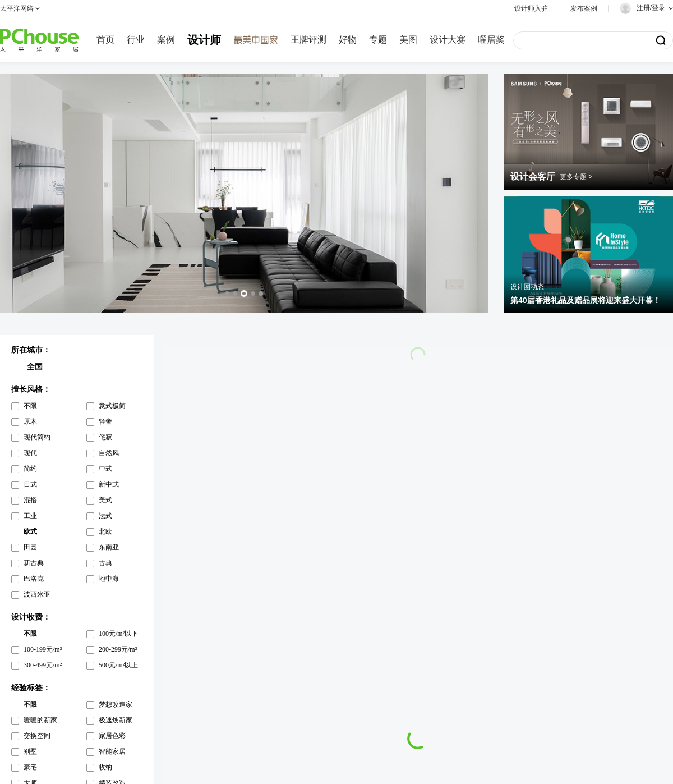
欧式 (30, 531)
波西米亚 (37, 594)
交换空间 (37, 736)
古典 (105, 563)
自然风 (109, 453)
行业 (136, 40)
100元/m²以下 (118, 634)
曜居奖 (491, 40)
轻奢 (105, 421)
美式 (105, 500)
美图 (408, 40)
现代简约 (37, 437)
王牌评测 (308, 40)
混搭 (30, 500)
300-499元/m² (43, 665)
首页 (105, 40)
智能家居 (112, 751)
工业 (30, 516)
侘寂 (105, 437)
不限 (30, 406)
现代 (30, 453)
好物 (348, 40)
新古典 (34, 563)
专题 (378, 40)
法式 (105, 516)
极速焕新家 (116, 720)
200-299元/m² (118, 649)
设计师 (204, 40)
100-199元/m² (43, 649)
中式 (105, 469)
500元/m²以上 (118, 665)
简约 (30, 469)
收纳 (105, 767)
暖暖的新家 (40, 720)
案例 (166, 40)
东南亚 (109, 547)
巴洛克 (34, 579)
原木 (30, 421)
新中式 (109, 484)
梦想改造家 (116, 704)
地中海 (109, 579)
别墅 (30, 751)
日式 (30, 484)
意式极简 (112, 406)
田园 (30, 547)
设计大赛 (448, 40)
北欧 (105, 531)
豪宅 (30, 767)
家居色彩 (112, 736)
